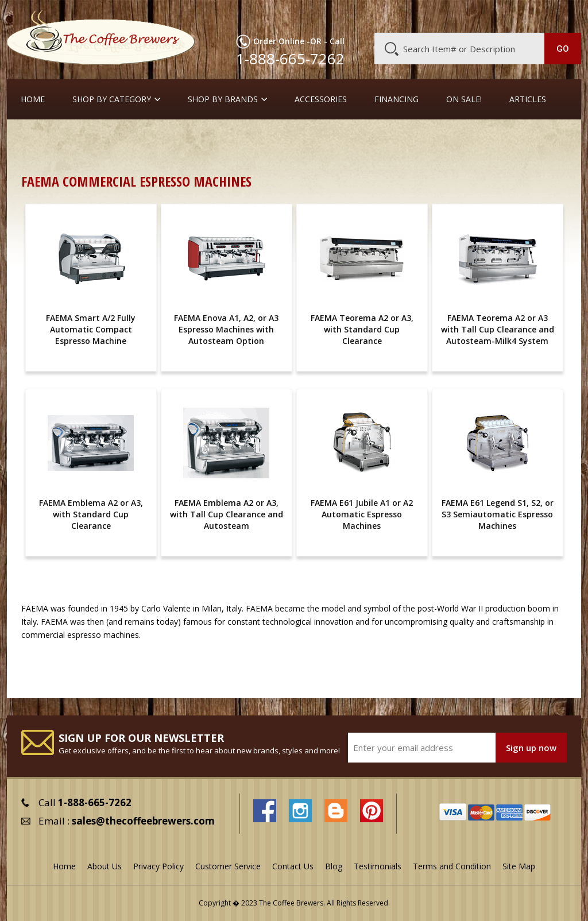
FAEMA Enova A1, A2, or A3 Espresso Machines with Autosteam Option (226, 329)
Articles (528, 99)
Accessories (321, 99)
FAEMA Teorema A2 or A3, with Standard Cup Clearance (362, 329)
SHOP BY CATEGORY (112, 99)
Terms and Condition (452, 866)
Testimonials (378, 866)
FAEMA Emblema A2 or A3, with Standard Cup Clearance (91, 514)
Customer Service (438, 16)
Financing (396, 99)
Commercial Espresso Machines (219, 138)
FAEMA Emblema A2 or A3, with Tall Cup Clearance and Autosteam (227, 514)
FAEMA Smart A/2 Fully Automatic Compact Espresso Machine (91, 329)
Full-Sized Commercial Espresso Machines (373, 138)
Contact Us (293, 866)
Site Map (519, 866)
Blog (490, 16)
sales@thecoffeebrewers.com (143, 821)
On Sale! (464, 99)
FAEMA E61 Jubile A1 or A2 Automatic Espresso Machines (362, 514)
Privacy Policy (158, 866)
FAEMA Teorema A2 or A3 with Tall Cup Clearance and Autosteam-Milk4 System (498, 329)
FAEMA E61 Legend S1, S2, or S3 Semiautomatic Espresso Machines (498, 514)
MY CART (562, 14)
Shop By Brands (223, 99)
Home (33, 99)
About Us (378, 16)
